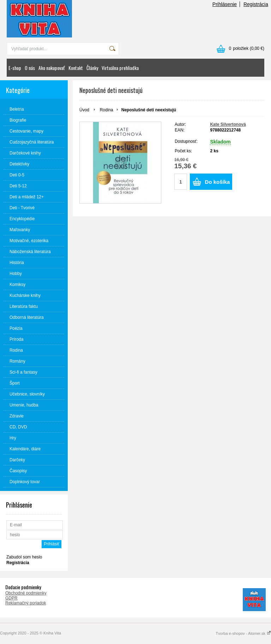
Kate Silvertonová (228, 124)
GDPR (11, 598)
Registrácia (256, 4)
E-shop (15, 68)
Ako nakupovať (52, 68)
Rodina (107, 110)
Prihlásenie (225, 4)
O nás (30, 68)
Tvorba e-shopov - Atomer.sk (243, 633)
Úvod (84, 110)
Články (92, 68)
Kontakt (76, 68)
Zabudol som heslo (24, 557)
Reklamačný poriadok (26, 603)
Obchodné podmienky (26, 593)
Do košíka (218, 182)
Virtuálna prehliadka (120, 68)
